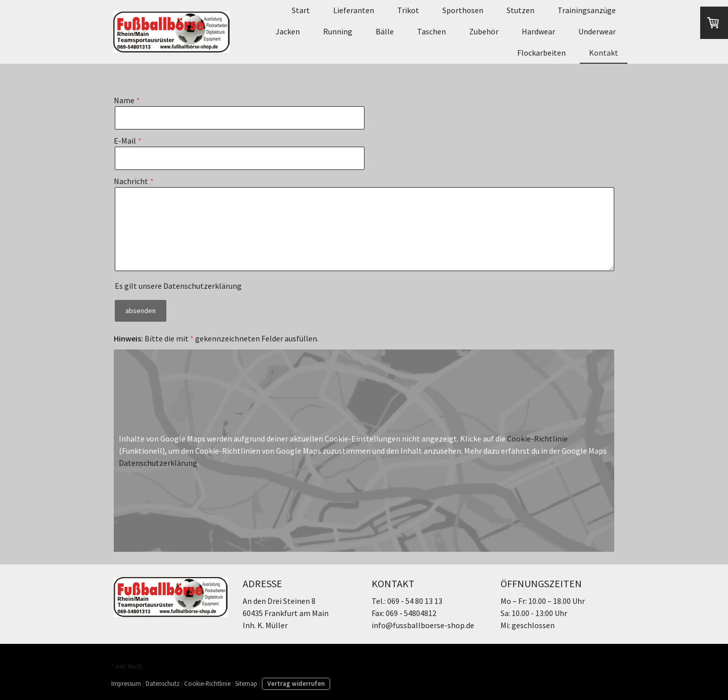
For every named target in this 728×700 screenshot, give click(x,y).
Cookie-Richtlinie (537, 439)
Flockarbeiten (541, 53)
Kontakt (604, 53)
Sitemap (246, 683)
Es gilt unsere (178, 286)
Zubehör (484, 31)
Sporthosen (463, 10)
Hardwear (538, 31)
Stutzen (520, 10)
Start (301, 10)
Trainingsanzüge (587, 10)
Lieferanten (354, 10)
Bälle (385, 31)
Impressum (126, 683)
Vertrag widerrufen (296, 683)
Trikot (408, 10)
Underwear (597, 31)
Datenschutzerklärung (202, 286)
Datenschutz (163, 683)
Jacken (288, 31)
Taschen (431, 31)
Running (338, 31)
